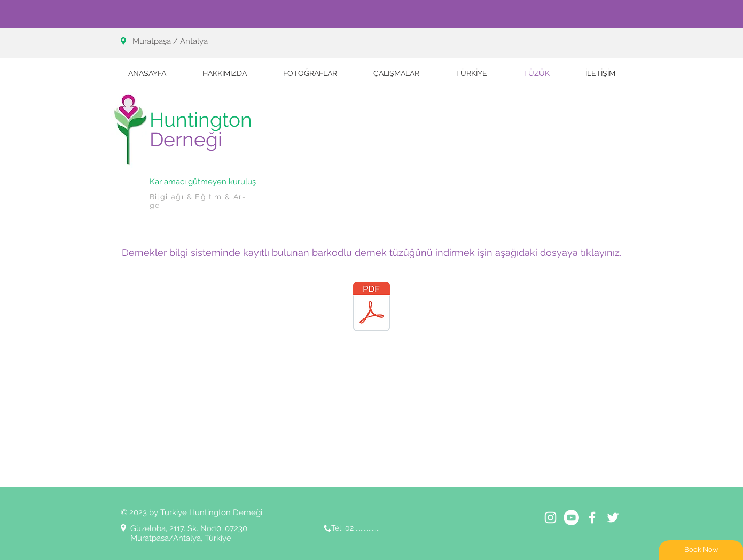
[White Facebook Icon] (592, 518)
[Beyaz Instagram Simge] (550, 518)
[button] (396, 73)
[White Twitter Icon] (613, 518)
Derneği (186, 139)
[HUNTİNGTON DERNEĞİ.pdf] (371, 308)
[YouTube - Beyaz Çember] (571, 518)
